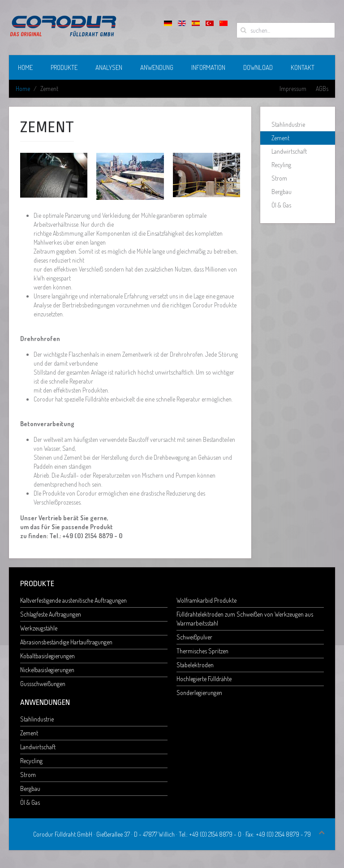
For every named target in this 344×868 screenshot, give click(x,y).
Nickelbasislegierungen (47, 670)
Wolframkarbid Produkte (206, 600)
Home (25, 67)
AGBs (322, 89)
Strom (279, 178)
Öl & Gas (281, 205)
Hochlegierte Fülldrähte (204, 679)
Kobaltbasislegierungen (47, 656)
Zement (280, 138)
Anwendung (157, 67)
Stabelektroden (195, 665)
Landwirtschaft (289, 151)
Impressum (293, 89)
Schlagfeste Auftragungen (51, 614)
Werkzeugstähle (39, 628)
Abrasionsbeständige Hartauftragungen (66, 642)
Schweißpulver (194, 637)
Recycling (31, 761)
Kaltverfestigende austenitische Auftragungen (73, 600)
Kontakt (303, 67)
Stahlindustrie (288, 124)
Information (208, 67)
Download (258, 67)
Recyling (281, 165)
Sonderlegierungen (199, 693)
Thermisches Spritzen (202, 651)
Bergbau (282, 192)
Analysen (109, 67)
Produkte (64, 67)
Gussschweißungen (43, 684)
